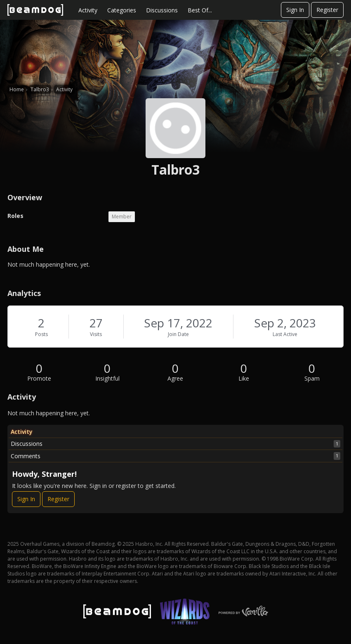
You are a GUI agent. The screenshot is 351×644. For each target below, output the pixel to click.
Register (327, 10)
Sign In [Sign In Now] (26, 499)
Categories (122, 10)
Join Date (178, 334)
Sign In (295, 10)
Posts (41, 334)
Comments (175, 456)
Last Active (285, 334)
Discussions (162, 10)
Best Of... (200, 10)
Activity (88, 10)
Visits (96, 334)
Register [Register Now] (58, 499)
